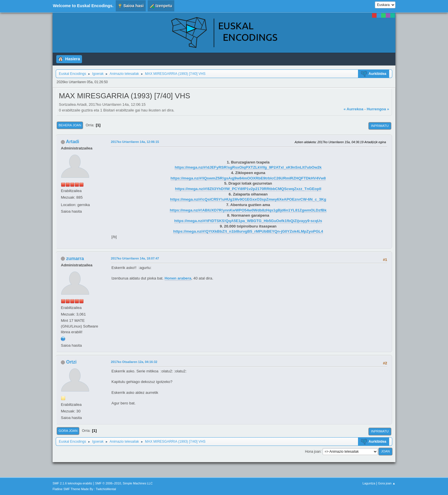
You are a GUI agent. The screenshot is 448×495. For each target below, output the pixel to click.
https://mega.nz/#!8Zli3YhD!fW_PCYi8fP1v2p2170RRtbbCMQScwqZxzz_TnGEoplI (248, 189)
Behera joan (70, 125)
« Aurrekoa (353, 109)
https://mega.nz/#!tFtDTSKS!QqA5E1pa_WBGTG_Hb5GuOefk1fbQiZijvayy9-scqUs (248, 221)
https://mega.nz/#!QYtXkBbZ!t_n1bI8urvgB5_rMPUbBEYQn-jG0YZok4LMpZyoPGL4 (248, 231)
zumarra (75, 259)
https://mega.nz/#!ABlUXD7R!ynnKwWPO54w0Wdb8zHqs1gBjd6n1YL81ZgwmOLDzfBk (248, 210)
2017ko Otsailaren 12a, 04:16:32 (134, 362)
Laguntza (369, 483)
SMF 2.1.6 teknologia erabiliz (72, 483)
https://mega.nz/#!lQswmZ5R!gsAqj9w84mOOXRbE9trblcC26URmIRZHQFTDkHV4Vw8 (248, 178)
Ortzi (71, 362)
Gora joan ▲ (387, 483)
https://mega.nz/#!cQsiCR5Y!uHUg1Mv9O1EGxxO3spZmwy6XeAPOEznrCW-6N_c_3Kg (248, 199)
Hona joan (313, 451)
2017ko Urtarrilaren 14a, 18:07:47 (135, 258)
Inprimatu (380, 126)
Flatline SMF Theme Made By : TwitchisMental (84, 489)
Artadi (73, 142)
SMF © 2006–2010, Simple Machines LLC (124, 483)
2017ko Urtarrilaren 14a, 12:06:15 (135, 142)
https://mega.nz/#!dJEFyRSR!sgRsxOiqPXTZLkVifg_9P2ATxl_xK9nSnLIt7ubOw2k (248, 167)
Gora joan (68, 431)
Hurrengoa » (378, 109)
